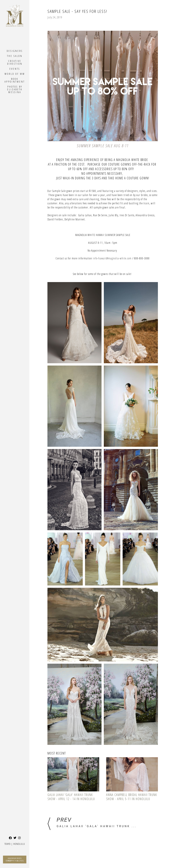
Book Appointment (15, 80)
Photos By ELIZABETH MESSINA (15, 89)
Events (15, 69)
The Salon (15, 56)
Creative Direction (15, 62)
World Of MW (15, 74)
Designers (15, 51)
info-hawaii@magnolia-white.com (112, 258)
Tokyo (8, 844)
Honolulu (19, 844)
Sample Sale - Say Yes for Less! (77, 11)
